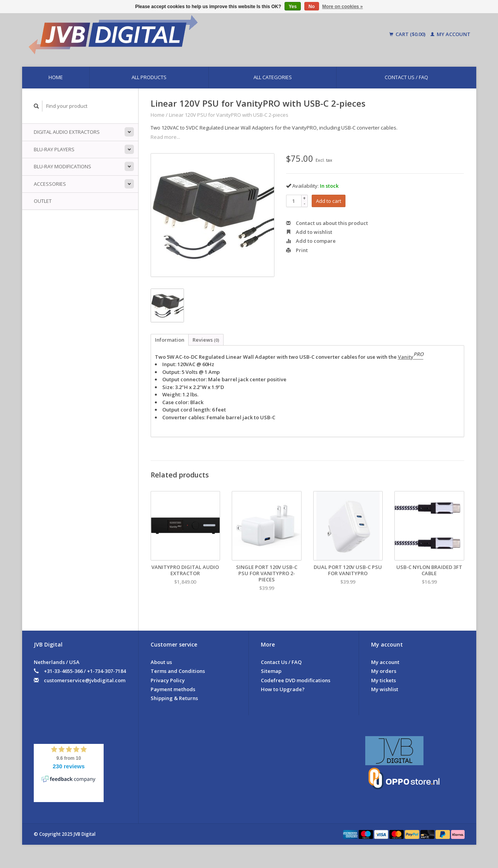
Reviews (206, 340)
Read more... (165, 137)
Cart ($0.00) (408, 34)
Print (297, 250)
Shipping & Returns (174, 698)
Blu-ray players (54, 149)
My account (450, 34)
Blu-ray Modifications (62, 166)
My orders (384, 671)
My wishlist (385, 689)
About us (161, 662)
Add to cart (329, 201)
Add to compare (311, 241)
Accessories (50, 184)
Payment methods (173, 689)
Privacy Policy (168, 680)
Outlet (43, 201)
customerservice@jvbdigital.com (85, 680)
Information (170, 340)
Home (56, 77)
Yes (293, 7)
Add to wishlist (309, 232)
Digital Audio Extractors (67, 132)
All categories (273, 77)
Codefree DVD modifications (296, 680)
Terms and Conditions (178, 671)
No (312, 7)
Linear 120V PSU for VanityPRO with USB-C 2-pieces (229, 115)
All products (149, 77)
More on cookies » (343, 7)
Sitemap (271, 671)
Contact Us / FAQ (406, 77)
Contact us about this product (327, 223)
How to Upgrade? (283, 689)
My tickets (383, 680)
